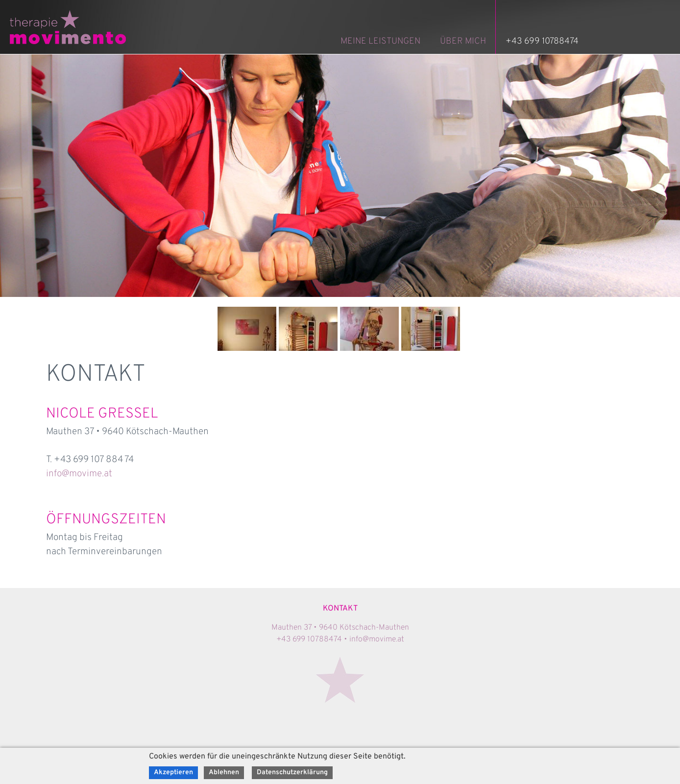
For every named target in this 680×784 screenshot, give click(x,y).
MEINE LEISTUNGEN (380, 41)
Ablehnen (224, 772)
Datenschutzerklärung (292, 772)
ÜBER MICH (463, 41)
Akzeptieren (173, 772)
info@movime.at (79, 474)
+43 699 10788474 (542, 41)
